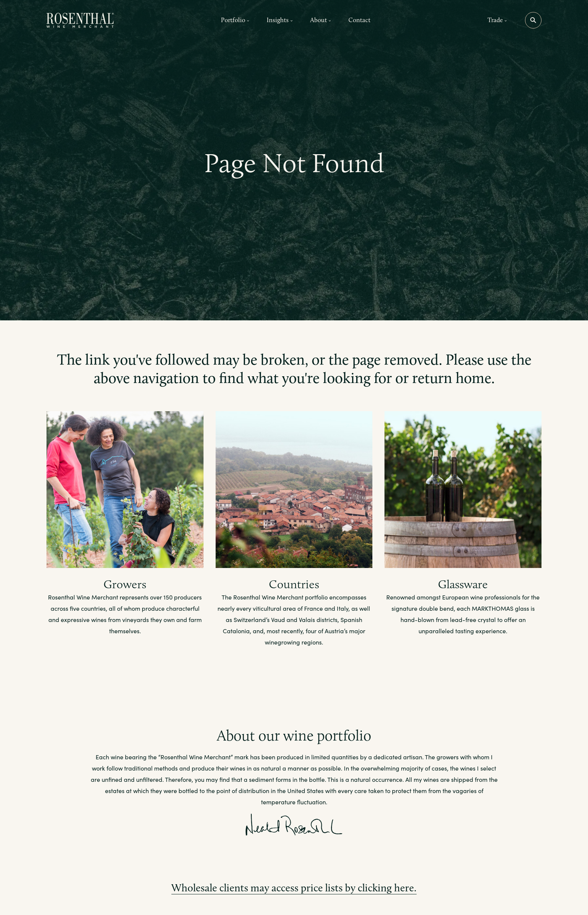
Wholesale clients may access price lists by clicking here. (294, 888)
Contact (359, 20)
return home (452, 378)
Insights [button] (280, 20)
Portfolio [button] (235, 20)
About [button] (321, 20)
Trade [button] (497, 20)
